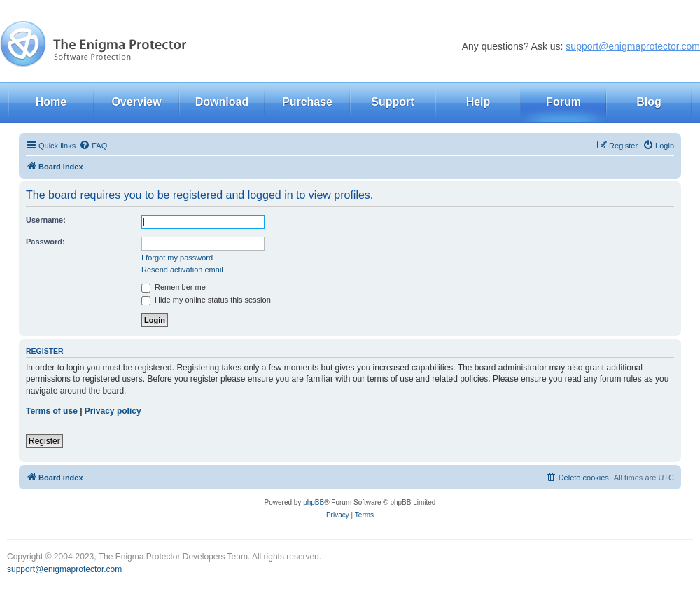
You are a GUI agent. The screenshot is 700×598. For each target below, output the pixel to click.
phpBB (314, 502)
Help (478, 102)
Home (51, 102)
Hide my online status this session (206, 300)
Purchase (307, 102)
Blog (649, 102)
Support (392, 102)
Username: (46, 220)
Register (44, 441)
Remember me (174, 287)
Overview (136, 102)
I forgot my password (177, 258)
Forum (563, 102)
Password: (45, 242)
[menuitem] (93, 146)
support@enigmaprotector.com (633, 46)
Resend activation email (182, 270)
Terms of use (52, 411)
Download (222, 102)
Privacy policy (113, 411)
